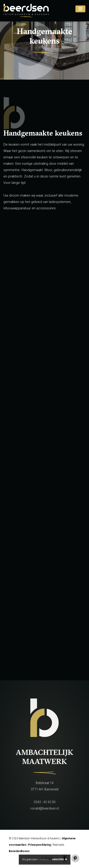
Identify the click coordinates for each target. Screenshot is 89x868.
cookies (43, 859)
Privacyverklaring (39, 845)
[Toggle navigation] (80, 9)
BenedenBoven (19, 851)
